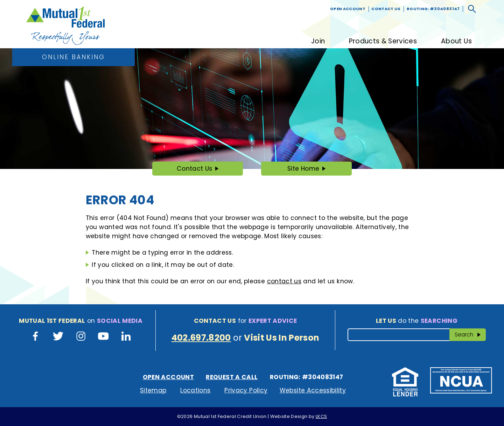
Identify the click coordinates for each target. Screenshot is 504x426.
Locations (195, 390)
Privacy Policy (246, 390)
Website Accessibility (313, 390)
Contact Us (386, 9)
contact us (284, 281)
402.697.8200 (201, 338)
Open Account (348, 9)
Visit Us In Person (282, 338)
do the (417, 321)
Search (470, 334)
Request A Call (232, 377)
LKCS (321, 416)
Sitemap (153, 390)
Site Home (303, 169)
